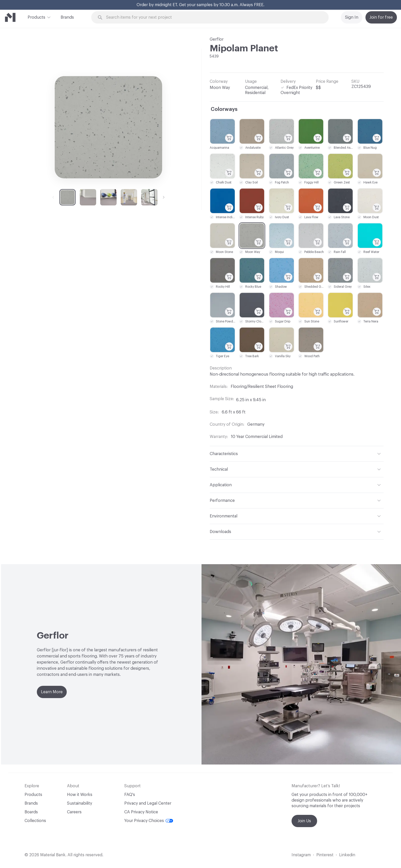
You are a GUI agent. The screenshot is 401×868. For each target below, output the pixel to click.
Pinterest (325, 855)
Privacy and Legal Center (148, 803)
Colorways (224, 109)
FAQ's (130, 795)
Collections (35, 821)
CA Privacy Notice (141, 812)
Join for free (381, 17)
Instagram (301, 855)
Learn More (52, 692)
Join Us (304, 821)
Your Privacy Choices (149, 821)
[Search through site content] (213, 18)
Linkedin (347, 855)
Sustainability (80, 803)
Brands (67, 17)
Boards (31, 812)
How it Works (80, 795)
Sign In (352, 17)
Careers (74, 812)
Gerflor (217, 39)
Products (36, 17)
